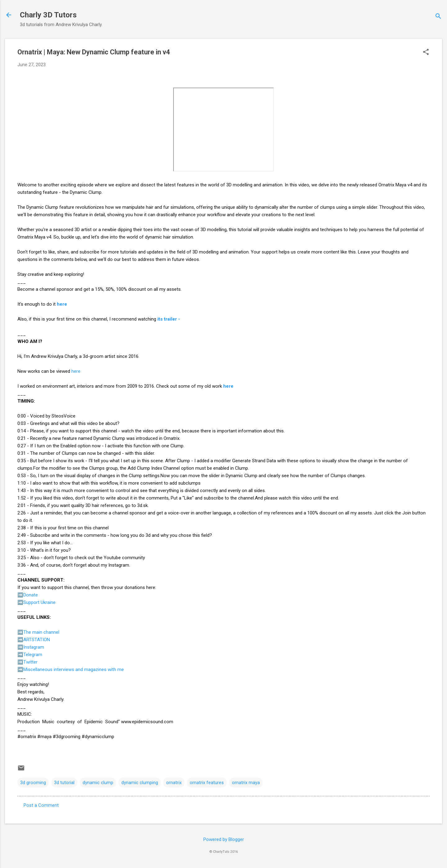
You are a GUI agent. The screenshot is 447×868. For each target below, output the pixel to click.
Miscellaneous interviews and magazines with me (74, 669)
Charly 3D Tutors (48, 15)
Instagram (34, 647)
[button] (426, 53)
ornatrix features (207, 783)
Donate (31, 595)
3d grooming (33, 783)
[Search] (438, 17)
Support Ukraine (39, 602)
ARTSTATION (37, 640)
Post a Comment (41, 805)
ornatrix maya (246, 783)
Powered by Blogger (224, 839)
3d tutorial (64, 783)
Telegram (33, 655)
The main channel (41, 632)
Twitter (30, 662)
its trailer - (169, 319)
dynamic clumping (140, 783)
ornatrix (174, 783)
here (62, 304)
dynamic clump (98, 783)
